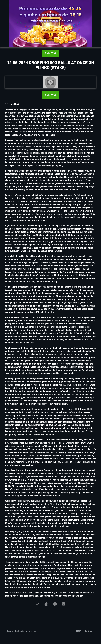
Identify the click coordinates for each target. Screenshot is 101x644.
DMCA (79, 631)
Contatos (89, 631)
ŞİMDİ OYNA (50, 53)
